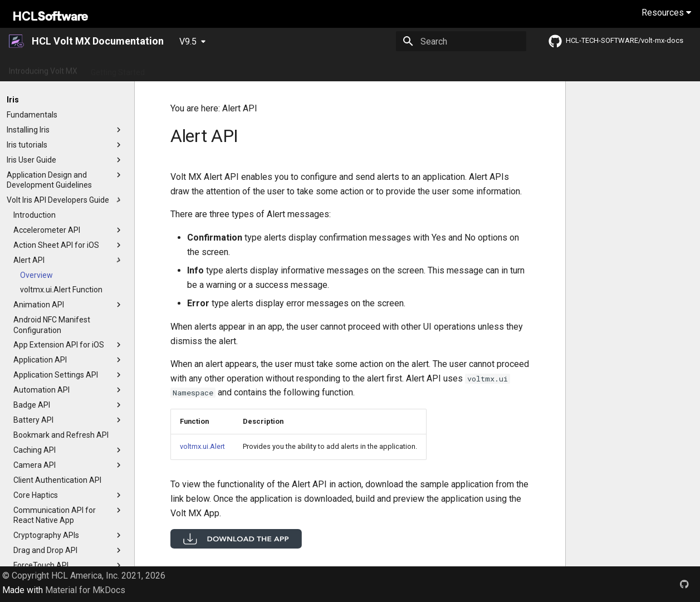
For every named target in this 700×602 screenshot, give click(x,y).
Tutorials (353, 68)
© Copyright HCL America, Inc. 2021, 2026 (84, 576)
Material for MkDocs (85, 590)
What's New (178, 68)
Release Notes (238, 68)
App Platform (300, 68)
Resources (666, 13)
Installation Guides (413, 68)
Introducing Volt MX (43, 68)
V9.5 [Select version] (188, 41)
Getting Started (118, 68)
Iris (464, 68)
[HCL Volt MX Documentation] (17, 41)
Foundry (496, 68)
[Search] (461, 41)
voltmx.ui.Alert (202, 446)
